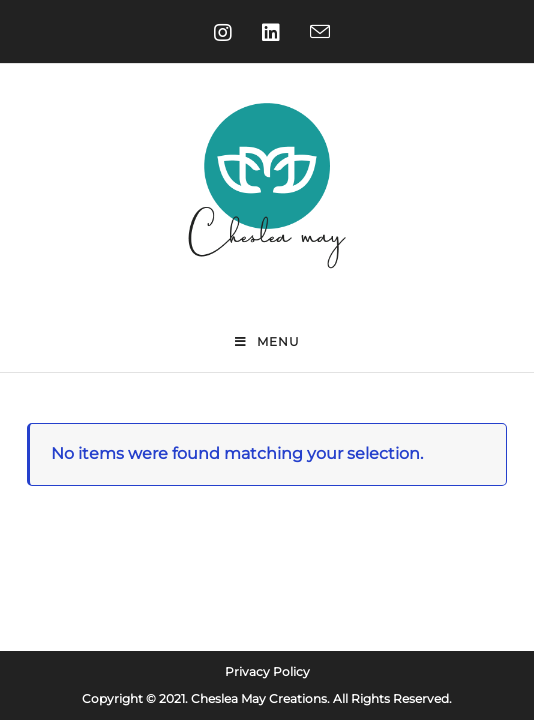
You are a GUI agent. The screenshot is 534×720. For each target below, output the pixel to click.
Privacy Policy (267, 627)
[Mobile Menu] (267, 343)
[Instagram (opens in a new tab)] (218, 33)
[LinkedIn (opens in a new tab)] (266, 33)
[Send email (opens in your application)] (315, 33)
